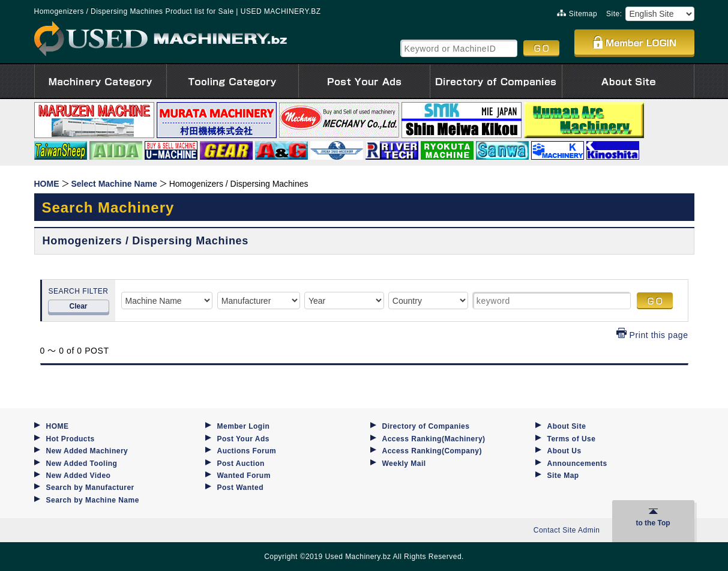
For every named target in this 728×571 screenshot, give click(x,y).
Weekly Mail (404, 464)
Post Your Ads (243, 439)
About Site (567, 426)
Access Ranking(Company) (432, 451)
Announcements (577, 464)
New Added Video (79, 476)
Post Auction (241, 464)
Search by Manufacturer (90, 488)
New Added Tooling (82, 464)
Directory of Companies (426, 426)
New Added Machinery (87, 451)
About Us (564, 451)
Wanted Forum (244, 476)
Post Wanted (241, 488)
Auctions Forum (247, 451)
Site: (614, 14)
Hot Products (71, 439)
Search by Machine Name (93, 500)
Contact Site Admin (567, 530)
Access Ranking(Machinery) (434, 439)
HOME (58, 426)
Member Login (244, 426)
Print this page (652, 335)
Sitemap (577, 14)
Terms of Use (572, 439)
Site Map (563, 476)
